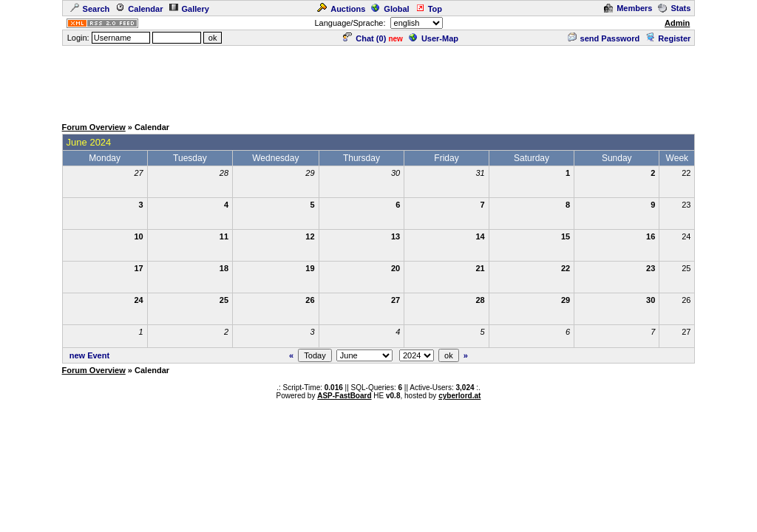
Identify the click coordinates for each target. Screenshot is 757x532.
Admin (677, 23)
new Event (89, 355)
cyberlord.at (459, 396)
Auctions (341, 9)
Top (429, 9)
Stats (674, 8)
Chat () (364, 38)
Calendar (139, 9)
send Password (604, 38)
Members (628, 8)
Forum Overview (94, 127)
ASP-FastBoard (344, 396)
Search (90, 9)
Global (390, 9)
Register (668, 38)
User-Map (434, 38)
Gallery (189, 9)
